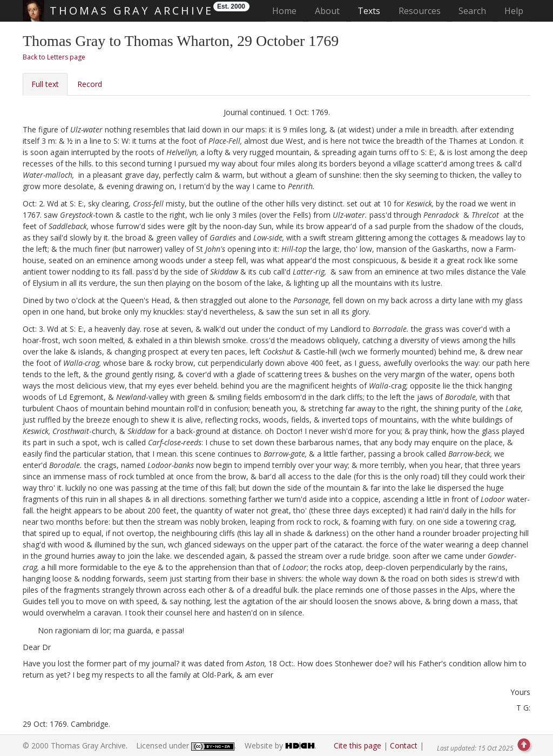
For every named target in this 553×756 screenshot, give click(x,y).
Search (472, 11)
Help (514, 11)
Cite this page (358, 745)
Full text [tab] (45, 84)
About (327, 11)
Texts (369, 11)
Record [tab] (90, 84)
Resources (420, 11)
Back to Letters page (54, 57)
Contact (404, 745)
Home (288, 11)
